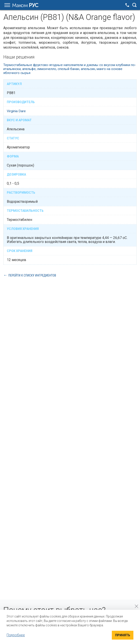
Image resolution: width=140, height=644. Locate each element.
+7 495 (127, 5)
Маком (25, 5)
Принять (123, 635)
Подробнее (16, 635)
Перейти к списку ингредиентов (32, 275)
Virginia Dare (17, 111)
